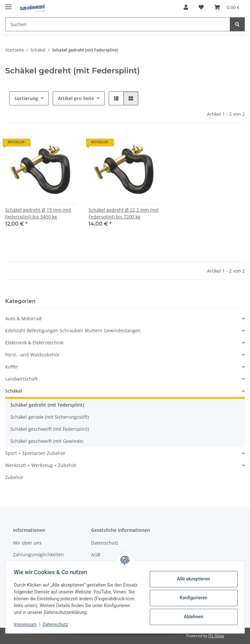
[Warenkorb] (227, 7)
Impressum (27, 624)
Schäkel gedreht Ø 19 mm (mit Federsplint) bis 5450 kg (38, 213)
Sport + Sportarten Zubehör (35, 453)
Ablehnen (191, 617)
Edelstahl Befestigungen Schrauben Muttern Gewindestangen (73, 330)
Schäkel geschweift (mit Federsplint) (50, 429)
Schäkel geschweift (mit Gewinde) (47, 441)
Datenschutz (58, 624)
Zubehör (14, 477)
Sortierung (26, 98)
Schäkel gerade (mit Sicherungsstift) (50, 417)
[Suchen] (118, 24)
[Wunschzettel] (201, 7)
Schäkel (14, 391)
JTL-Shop (216, 636)
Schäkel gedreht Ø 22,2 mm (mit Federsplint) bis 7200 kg (124, 213)
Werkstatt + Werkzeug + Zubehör (41, 465)
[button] (186, 7)
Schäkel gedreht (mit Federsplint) (47, 405)
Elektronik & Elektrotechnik (34, 343)
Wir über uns (27, 543)
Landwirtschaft (21, 379)
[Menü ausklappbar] (8, 4)
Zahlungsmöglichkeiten (38, 554)
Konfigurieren (191, 598)
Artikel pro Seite (76, 98)
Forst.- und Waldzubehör (32, 355)
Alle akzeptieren (191, 579)
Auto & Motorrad (23, 318)
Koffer (12, 367)
